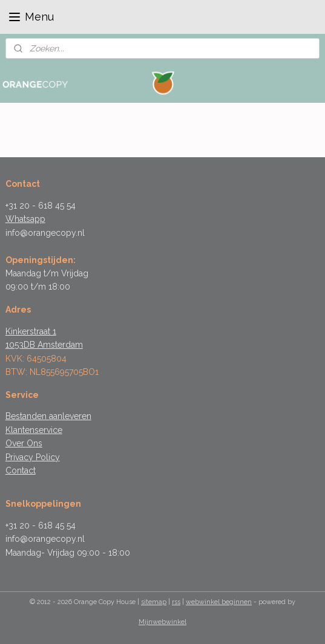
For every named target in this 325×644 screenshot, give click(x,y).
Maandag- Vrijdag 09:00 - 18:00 (68, 553)
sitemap (154, 602)
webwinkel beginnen (219, 602)
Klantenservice (34, 430)
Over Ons (24, 443)
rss (176, 602)
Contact (21, 470)
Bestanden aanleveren (48, 416)
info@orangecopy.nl (45, 233)
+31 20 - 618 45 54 (41, 206)
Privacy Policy (33, 457)
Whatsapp (25, 219)
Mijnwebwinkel (162, 622)
